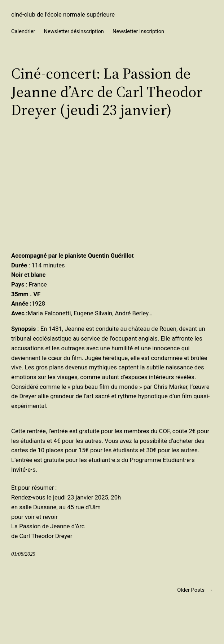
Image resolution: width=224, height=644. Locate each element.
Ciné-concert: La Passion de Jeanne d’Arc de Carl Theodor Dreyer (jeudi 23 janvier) (107, 91)
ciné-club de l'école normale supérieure (63, 15)
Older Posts (195, 590)
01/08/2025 (23, 554)
